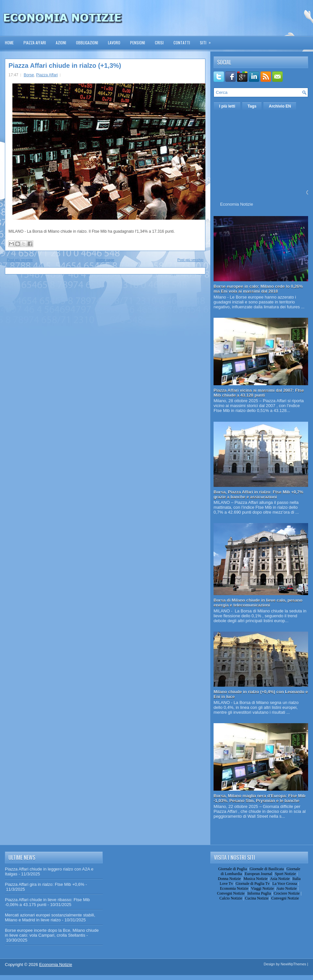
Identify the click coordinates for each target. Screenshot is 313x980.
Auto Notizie (287, 888)
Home (9, 43)
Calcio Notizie (231, 898)
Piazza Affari (35, 43)
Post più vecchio (190, 260)
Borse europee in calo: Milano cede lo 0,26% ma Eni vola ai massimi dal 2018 (258, 289)
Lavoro (114, 43)
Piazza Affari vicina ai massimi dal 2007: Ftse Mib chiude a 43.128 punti (259, 393)
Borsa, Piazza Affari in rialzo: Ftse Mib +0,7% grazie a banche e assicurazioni (258, 494)
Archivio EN (280, 106)
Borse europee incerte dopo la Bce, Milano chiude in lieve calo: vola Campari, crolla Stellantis (52, 933)
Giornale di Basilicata (267, 869)
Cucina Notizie (257, 898)
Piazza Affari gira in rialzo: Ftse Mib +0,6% (45, 884)
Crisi (159, 43)
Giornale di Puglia (232, 869)
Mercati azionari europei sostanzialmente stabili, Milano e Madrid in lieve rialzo (50, 917)
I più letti (227, 106)
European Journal (258, 874)
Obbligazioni (87, 43)
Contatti (182, 43)
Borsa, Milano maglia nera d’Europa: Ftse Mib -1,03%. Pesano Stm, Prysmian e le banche (260, 798)
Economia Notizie (237, 204)
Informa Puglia (259, 893)
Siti (207, 41)
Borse (29, 75)
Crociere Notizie (287, 893)
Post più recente (20, 260)
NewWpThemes (293, 964)
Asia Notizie (280, 879)
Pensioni (138, 43)
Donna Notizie (229, 879)
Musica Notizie (256, 879)
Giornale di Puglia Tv (253, 884)
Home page (105, 260)
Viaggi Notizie (262, 888)
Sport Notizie (285, 874)
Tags (252, 106)
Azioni (61, 43)
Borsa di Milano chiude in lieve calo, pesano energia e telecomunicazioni (258, 603)
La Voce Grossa (285, 884)
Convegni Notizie (231, 893)
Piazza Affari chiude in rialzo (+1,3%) (65, 66)
